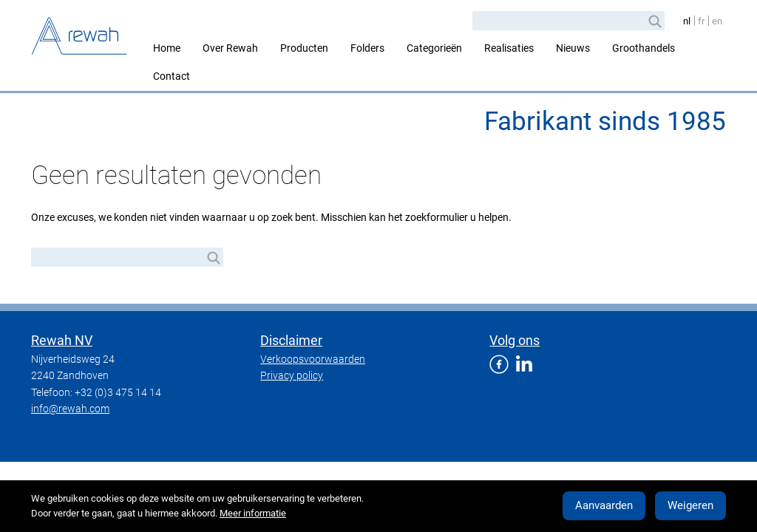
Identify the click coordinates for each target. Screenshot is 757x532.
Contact (172, 76)
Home (167, 48)
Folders (367, 48)
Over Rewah (230, 48)
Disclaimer (291, 340)
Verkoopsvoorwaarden (313, 359)
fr (701, 21)
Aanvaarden (604, 505)
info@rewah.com (70, 409)
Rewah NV (62, 340)
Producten (304, 48)
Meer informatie (253, 513)
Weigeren (690, 505)
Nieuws (573, 48)
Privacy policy (292, 375)
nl (687, 21)
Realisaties (509, 48)
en (717, 21)
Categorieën (434, 48)
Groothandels (644, 48)
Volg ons (515, 340)
